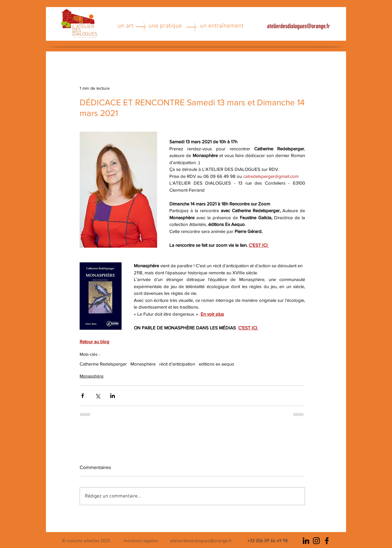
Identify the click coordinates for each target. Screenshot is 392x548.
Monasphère (143, 364)
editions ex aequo (217, 364)
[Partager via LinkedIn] (113, 396)
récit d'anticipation (177, 364)
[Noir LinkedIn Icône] (306, 541)
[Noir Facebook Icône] (327, 541)
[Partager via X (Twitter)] (98, 396)
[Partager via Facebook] (83, 396)
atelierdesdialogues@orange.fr (298, 26)
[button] (141, 540)
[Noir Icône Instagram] (316, 541)
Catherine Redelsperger (103, 364)
